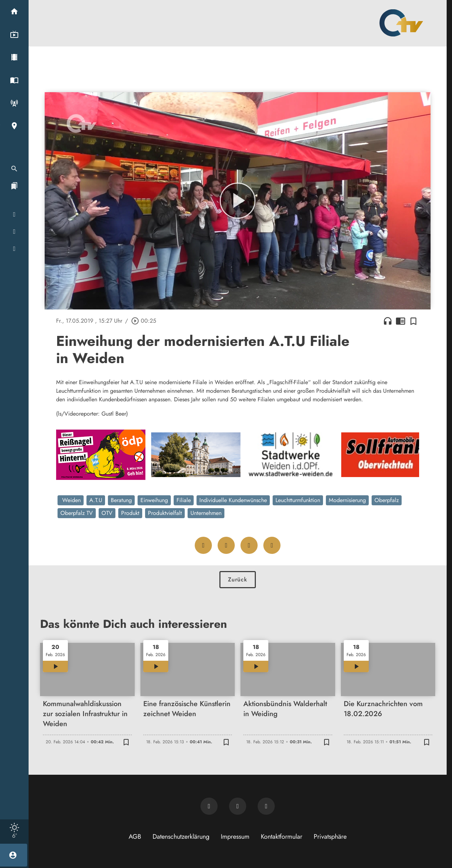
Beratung (121, 500)
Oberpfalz (387, 500)
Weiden (71, 500)
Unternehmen (206, 513)
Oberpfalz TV (77, 513)
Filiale (184, 500)
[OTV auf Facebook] (238, 806)
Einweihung (154, 500)
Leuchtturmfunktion (298, 500)
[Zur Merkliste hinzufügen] (413, 321)
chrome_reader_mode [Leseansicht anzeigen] (401, 321)
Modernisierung (347, 500)
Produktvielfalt (165, 513)
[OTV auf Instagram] (266, 806)
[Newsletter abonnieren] (209, 806)
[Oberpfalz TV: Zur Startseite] (401, 23)
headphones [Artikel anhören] (388, 321)
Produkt (130, 513)
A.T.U (96, 500)
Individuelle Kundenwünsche (233, 500)
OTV (107, 513)
